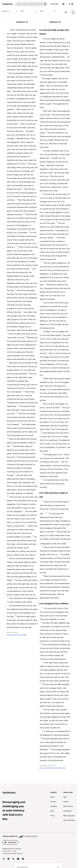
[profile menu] (71, 4)
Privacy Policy (7, 851)
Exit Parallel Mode (73, 12)
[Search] (29, 4)
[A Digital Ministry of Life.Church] (38, 835)
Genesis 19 (10, 11)
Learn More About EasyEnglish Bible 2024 (52, 768)
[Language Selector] (63, 4)
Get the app (54, 4)
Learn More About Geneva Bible (16, 635)
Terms (14, 851)
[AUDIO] (60, 12)
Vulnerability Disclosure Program (13, 853)
